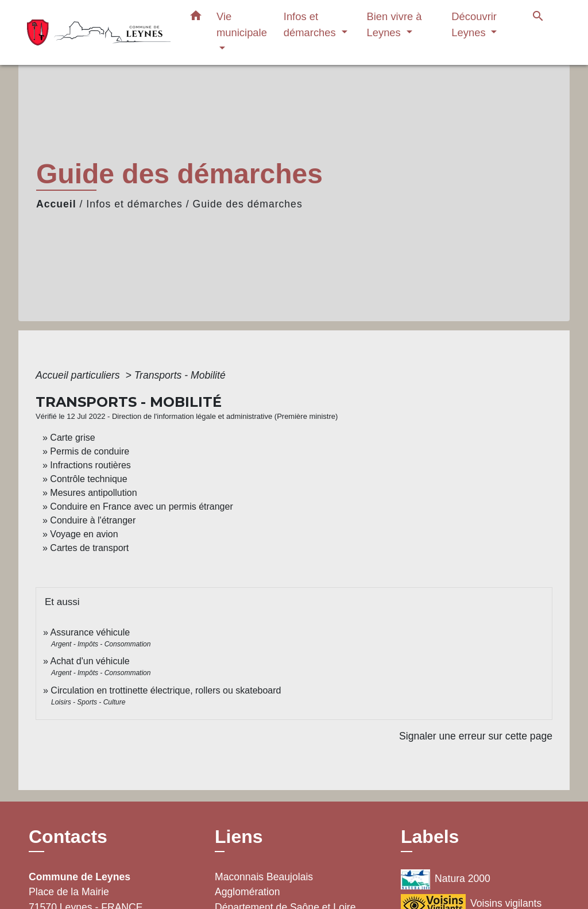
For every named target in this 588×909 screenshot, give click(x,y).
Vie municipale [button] (242, 24)
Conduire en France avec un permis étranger (141, 507)
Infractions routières (90, 465)
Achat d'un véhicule (90, 661)
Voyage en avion (84, 534)
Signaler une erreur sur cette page (476, 736)
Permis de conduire (90, 451)
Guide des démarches (248, 204)
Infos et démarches (134, 204)
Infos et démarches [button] (311, 24)
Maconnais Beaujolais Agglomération (264, 884)
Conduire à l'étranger (93, 520)
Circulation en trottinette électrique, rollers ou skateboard (166, 690)
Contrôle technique (88, 479)
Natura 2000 (446, 879)
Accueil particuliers (79, 375)
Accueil (56, 204)
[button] (196, 18)
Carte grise (72, 438)
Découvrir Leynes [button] (474, 24)
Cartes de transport (89, 548)
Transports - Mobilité (180, 375)
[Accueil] (99, 32)
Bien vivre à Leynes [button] (394, 24)
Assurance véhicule (90, 632)
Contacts (68, 837)
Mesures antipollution (93, 493)
